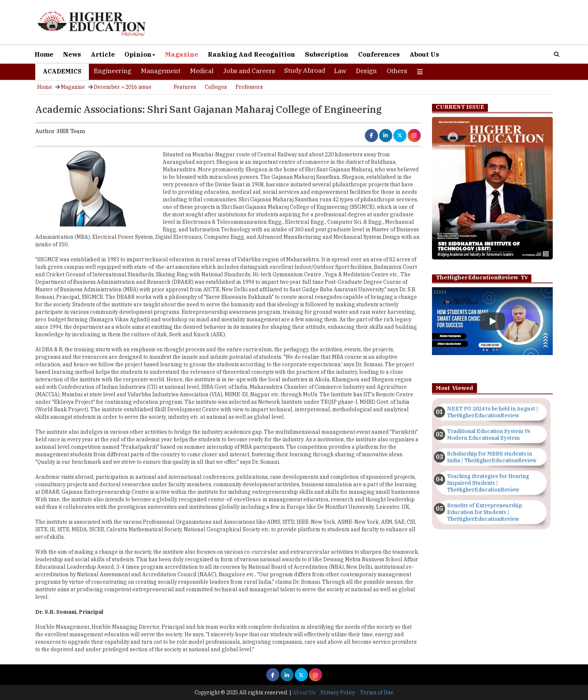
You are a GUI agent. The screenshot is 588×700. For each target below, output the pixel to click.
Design (366, 71)
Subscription (327, 54)
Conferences (379, 54)
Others (397, 71)
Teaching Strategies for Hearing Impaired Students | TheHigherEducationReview (488, 483)
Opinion (140, 54)
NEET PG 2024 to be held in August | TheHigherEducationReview (493, 412)
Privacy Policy (338, 693)
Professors (249, 87)
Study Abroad (305, 70)
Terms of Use (377, 693)
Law (340, 71)
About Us (424, 54)
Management (161, 71)
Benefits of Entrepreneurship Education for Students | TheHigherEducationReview (484, 512)
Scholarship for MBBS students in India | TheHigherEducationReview (492, 457)
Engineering (112, 71)
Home (44, 54)
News (72, 54)
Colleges (216, 87)
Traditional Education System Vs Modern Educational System (489, 435)
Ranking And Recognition (251, 54)
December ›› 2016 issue (123, 87)
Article (103, 54)
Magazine (181, 54)
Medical (202, 71)
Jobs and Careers (249, 71)
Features (185, 87)
